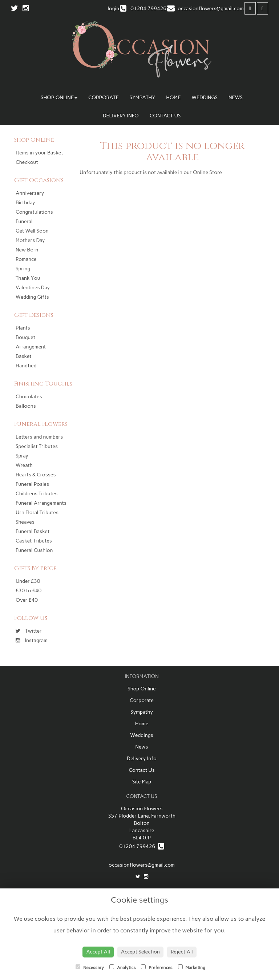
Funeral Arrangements (41, 503)
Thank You (28, 278)
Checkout (27, 162)
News (236, 98)
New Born (27, 250)
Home (173, 98)
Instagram (32, 640)
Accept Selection (140, 952)
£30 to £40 (29, 591)
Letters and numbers (39, 437)
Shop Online (59, 98)
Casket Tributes (34, 541)
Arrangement (31, 347)
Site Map (142, 782)
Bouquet (25, 337)
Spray (22, 456)
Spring (23, 269)
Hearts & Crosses (36, 475)
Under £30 (28, 581)
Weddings (205, 98)
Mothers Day (30, 240)
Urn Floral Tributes (37, 513)
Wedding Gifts (32, 297)
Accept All (98, 952)
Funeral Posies (32, 484)
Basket (24, 356)
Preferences (157, 967)
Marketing (192, 967)
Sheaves (25, 522)
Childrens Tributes (37, 494)
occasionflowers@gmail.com (142, 865)
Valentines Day (33, 288)
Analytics (122, 967)
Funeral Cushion (34, 550)
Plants (23, 328)
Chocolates (29, 397)
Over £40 (27, 600)
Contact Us (165, 116)
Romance (26, 259)
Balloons (26, 406)
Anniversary (30, 193)
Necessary (90, 967)
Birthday (25, 203)
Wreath (24, 465)
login (113, 9)
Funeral (24, 221)
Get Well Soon (32, 231)
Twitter (29, 631)
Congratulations (34, 212)
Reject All (182, 952)
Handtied (26, 366)
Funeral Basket (33, 531)
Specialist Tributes (37, 446)
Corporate (104, 98)
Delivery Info (121, 116)
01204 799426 (141, 846)
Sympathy (142, 98)
